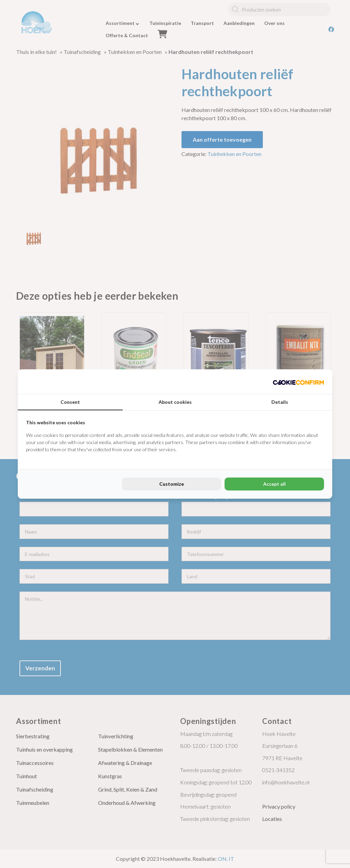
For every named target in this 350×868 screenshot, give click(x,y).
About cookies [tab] (175, 402)
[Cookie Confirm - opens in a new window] (298, 382)
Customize (172, 484)
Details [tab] (280, 402)
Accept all (274, 484)
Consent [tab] (70, 402)
